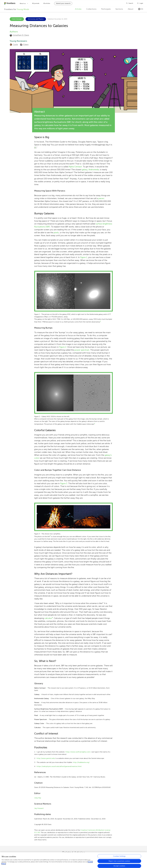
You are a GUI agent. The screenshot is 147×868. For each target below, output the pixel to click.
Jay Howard (39, 808)
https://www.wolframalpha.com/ (78, 752)
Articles (78, 9)
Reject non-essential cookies (119, 861)
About (131, 9)
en (141, 9)
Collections (91, 9)
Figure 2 (63, 347)
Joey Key (38, 798)
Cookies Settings (119, 857)
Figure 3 (64, 483)
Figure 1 (84, 257)
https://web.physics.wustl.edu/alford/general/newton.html (59, 766)
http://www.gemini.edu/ (46, 758)
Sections (119, 9)
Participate (106, 9)
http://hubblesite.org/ (81, 762)
